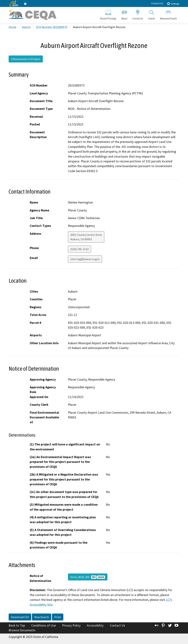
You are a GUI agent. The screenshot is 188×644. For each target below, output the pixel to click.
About (124, 14)
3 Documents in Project (26, 59)
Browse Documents (22, 630)
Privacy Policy (71, 626)
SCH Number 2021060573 (52, 27)
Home (12, 27)
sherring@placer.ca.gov (85, 259)
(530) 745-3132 (79, 249)
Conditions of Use (44, 626)
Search (152, 14)
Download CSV (20, 617)
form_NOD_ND (88, 577)
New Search (42, 617)
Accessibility (95, 626)
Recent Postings (108, 14)
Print (58, 617)
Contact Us (157, 3)
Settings (173, 4)
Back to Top (17, 626)
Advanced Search (168, 14)
